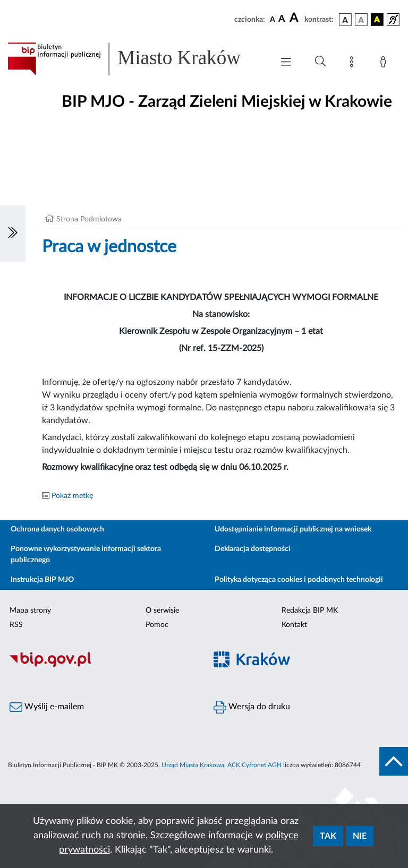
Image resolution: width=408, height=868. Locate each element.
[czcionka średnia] (282, 19)
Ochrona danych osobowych (57, 529)
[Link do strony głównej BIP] (135, 59)
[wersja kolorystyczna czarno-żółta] (377, 20)
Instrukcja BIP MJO (42, 580)
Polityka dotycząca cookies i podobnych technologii (299, 580)
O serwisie (162, 611)
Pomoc (157, 625)
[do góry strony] (394, 761)
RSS (16, 625)
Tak (328, 836)
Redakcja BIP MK (310, 611)
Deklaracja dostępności (253, 549)
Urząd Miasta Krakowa (193, 765)
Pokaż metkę (72, 496)
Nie (360, 836)
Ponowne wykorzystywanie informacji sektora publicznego (86, 555)
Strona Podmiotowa (89, 219)
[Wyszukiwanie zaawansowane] (320, 62)
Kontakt (294, 625)
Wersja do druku (252, 707)
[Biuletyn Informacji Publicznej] (102, 665)
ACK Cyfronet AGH (254, 765)
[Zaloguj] (385, 64)
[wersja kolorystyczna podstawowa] (345, 20)
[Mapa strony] (354, 64)
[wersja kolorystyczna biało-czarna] (361, 20)
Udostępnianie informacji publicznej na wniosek (293, 529)
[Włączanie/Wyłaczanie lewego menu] (13, 234)
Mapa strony (30, 611)
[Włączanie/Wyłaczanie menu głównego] (286, 63)
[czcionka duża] (295, 18)
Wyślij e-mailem (47, 707)
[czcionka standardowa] (273, 19)
